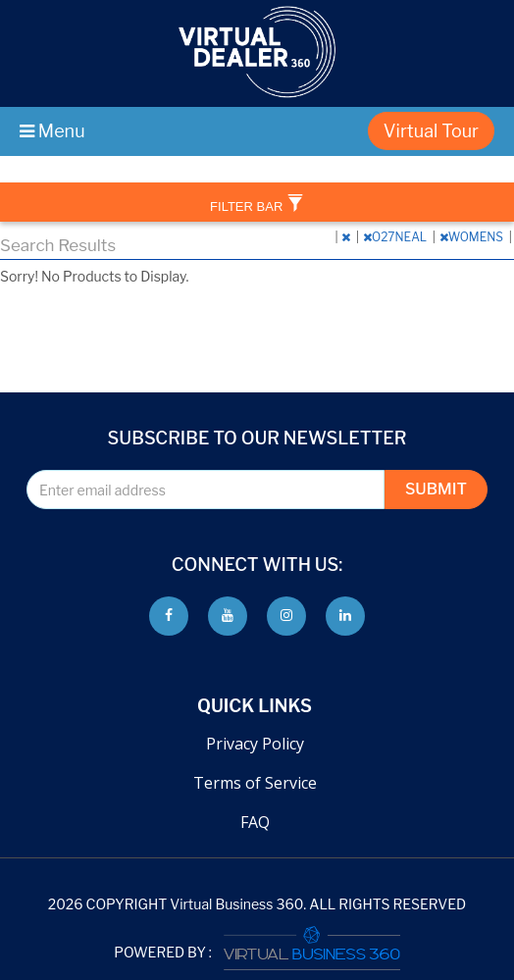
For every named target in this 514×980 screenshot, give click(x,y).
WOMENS (473, 237)
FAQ (255, 822)
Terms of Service (255, 783)
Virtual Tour (431, 131)
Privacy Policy (255, 744)
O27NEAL (396, 237)
